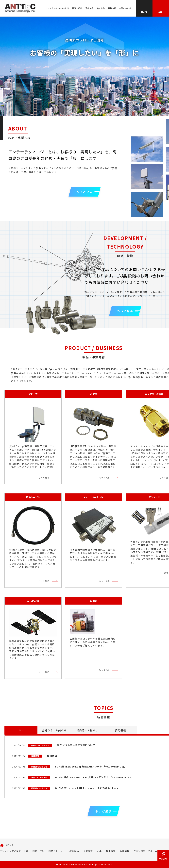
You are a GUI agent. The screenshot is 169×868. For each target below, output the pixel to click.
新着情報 (112, 8)
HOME (10, 845)
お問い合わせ (125, 8)
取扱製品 (89, 8)
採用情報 (111, 851)
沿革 (99, 851)
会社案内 (101, 8)
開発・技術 (77, 8)
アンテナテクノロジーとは (57, 8)
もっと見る (44, 477)
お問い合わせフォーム (145, 851)
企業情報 (88, 851)
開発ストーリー (57, 851)
